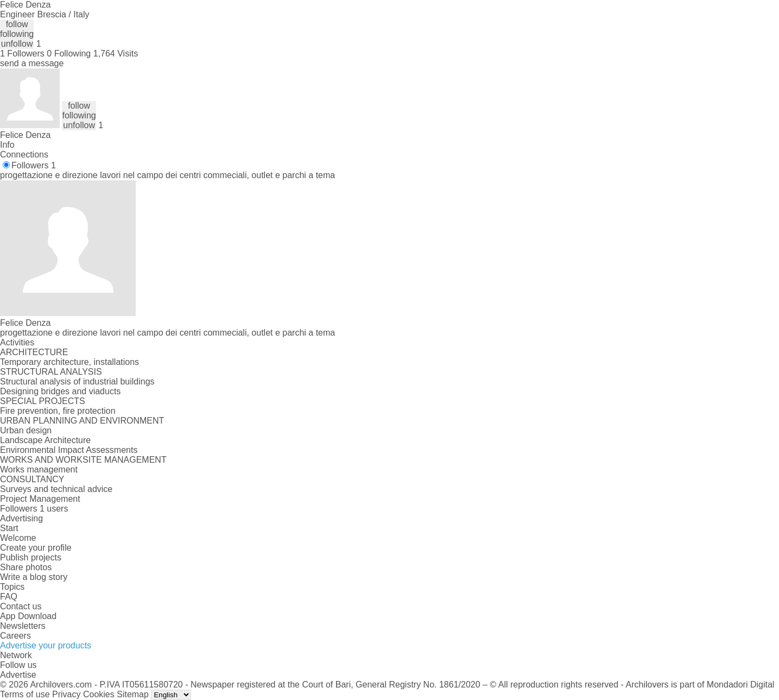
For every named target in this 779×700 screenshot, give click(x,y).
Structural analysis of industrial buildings (77, 381)
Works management (39, 469)
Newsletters (23, 626)
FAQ (9, 597)
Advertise (18, 675)
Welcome (18, 538)
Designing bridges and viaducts (60, 391)
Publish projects (31, 557)
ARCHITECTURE (34, 352)
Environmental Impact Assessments (69, 450)
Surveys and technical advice (56, 489)
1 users (54, 509)
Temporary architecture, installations (69, 362)
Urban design (26, 430)
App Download (28, 616)
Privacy (66, 694)
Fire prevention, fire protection (58, 411)
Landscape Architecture (45, 440)
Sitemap (133, 694)
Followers (34, 165)
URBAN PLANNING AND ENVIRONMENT (82, 421)
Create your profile (36, 548)
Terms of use (25, 694)
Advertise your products (46, 645)
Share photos (26, 567)
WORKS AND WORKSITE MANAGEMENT (83, 460)
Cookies (99, 694)
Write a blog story (34, 577)
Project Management (40, 499)
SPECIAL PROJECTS (43, 401)
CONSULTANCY (32, 479)
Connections (24, 154)
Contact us (21, 606)
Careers (15, 636)
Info (7, 145)
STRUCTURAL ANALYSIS (51, 372)
